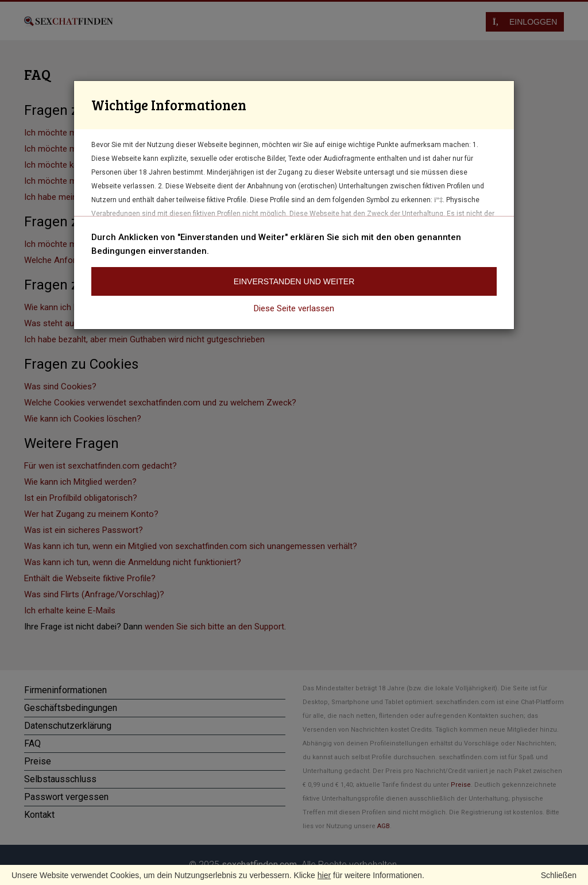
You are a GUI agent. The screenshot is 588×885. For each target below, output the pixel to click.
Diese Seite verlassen (294, 308)
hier (324, 875)
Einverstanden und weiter (294, 281)
